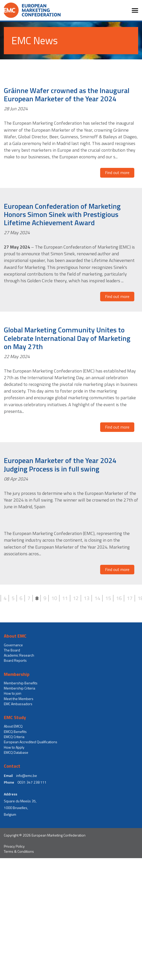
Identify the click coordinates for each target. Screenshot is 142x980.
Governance (13, 645)
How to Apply (14, 747)
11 (65, 598)
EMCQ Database (16, 752)
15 (108, 598)
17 (130, 598)
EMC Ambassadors (18, 704)
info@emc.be (27, 776)
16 (119, 598)
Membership (17, 674)
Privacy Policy (14, 846)
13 (87, 598)
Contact (12, 766)
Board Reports (15, 660)
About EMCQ (13, 726)
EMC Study (15, 718)
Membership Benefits (21, 683)
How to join (13, 693)
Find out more (117, 173)
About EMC (15, 636)
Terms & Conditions (19, 851)
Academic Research (19, 655)
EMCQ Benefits (15, 732)
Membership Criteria (20, 688)
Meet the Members (19, 699)
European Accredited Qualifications (31, 742)
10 (54, 598)
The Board (12, 650)
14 (97, 598)
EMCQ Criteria (14, 737)
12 (76, 598)
